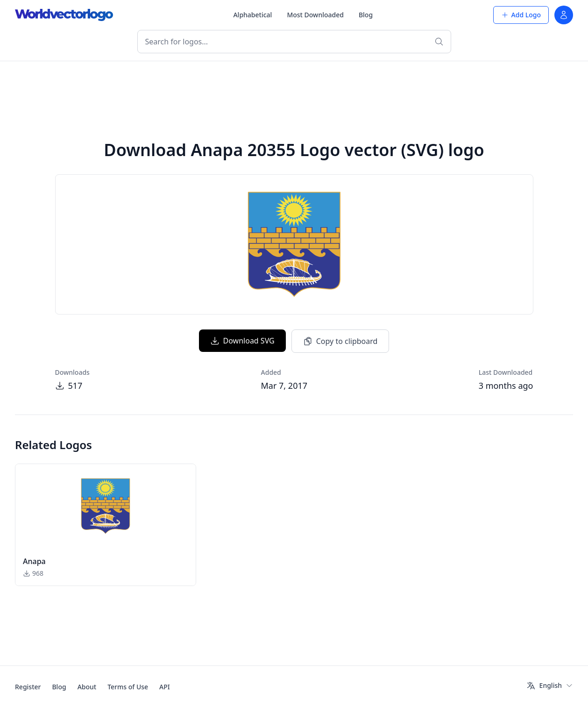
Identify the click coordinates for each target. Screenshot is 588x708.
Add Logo (521, 15)
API (165, 687)
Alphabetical (252, 15)
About (87, 687)
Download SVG (242, 341)
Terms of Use (128, 687)
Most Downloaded (315, 15)
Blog (366, 15)
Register (28, 687)
